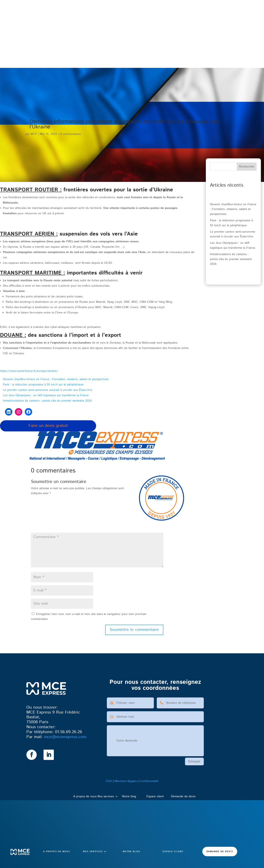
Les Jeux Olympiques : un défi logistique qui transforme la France (46, 395)
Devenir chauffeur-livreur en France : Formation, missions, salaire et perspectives (56, 379)
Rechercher (247, 167)
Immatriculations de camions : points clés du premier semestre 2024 (47, 401)
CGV (109, 781)
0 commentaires (70, 134)
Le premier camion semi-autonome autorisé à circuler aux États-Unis (48, 390)
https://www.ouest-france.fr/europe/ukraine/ (29, 371)
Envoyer (194, 761)
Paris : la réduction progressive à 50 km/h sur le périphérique (43, 385)
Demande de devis (220, 51)
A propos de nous (57, 51)
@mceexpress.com (65, 737)
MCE (34, 134)
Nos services (93, 51)
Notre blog (131, 51)
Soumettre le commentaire (134, 630)
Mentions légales (126, 781)
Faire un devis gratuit (48, 426)
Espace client (173, 51)
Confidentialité (149, 781)
